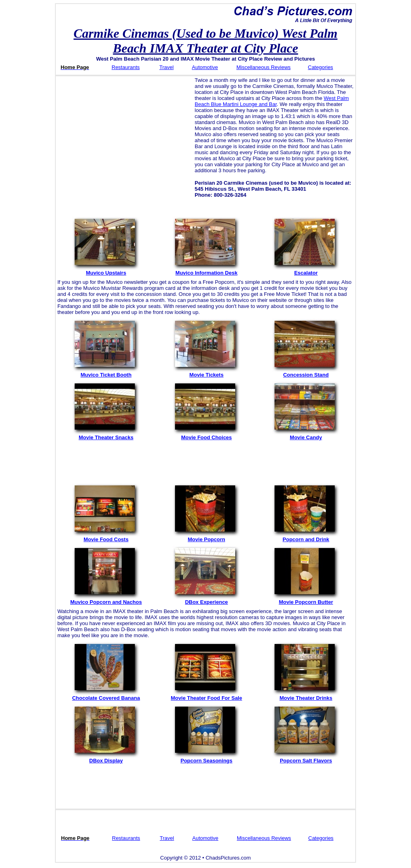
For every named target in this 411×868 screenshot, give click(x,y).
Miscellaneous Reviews (263, 67)
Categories (320, 67)
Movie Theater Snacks (106, 435)
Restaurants (126, 67)
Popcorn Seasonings (206, 758)
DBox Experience (206, 600)
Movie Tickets (206, 372)
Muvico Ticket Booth (106, 372)
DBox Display (106, 758)
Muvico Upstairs (106, 270)
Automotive (205, 67)
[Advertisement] (124, 133)
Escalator (306, 270)
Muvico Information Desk (206, 270)
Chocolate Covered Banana (106, 696)
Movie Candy (306, 435)
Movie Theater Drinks (306, 696)
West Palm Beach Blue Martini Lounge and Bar (272, 101)
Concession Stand (306, 372)
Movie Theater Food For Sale (207, 696)
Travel (167, 67)
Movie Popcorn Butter (306, 600)
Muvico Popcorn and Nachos (106, 600)
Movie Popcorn (206, 537)
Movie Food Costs (106, 537)
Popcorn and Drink (306, 537)
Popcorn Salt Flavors (306, 758)
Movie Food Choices (206, 435)
